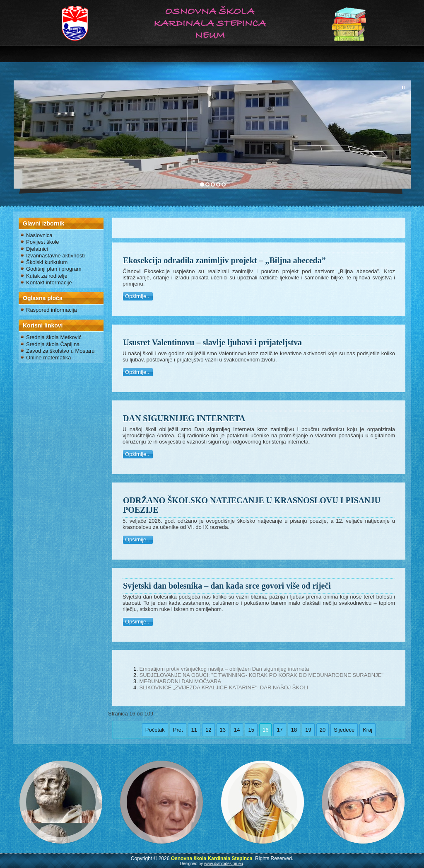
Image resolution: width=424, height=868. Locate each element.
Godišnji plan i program (54, 269)
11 (194, 730)
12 (208, 730)
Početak (155, 730)
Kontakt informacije (49, 282)
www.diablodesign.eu (224, 864)
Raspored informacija (52, 310)
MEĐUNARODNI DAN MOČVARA (180, 681)
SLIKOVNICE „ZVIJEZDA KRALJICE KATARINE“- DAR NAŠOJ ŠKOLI (224, 687)
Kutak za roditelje (47, 276)
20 (323, 730)
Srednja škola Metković (54, 337)
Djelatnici (37, 249)
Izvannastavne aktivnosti (55, 256)
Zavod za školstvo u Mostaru (60, 351)
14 (237, 730)
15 (251, 730)
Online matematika (48, 358)
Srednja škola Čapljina (53, 344)
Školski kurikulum (47, 262)
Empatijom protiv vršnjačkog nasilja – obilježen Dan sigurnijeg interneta (224, 669)
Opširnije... (138, 296)
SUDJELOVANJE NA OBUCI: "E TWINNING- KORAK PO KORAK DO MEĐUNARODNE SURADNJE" (261, 675)
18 (294, 730)
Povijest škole (42, 242)
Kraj (367, 730)
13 (223, 730)
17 (279, 730)
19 (308, 730)
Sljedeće (344, 730)
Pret (178, 730)
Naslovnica (39, 235)
